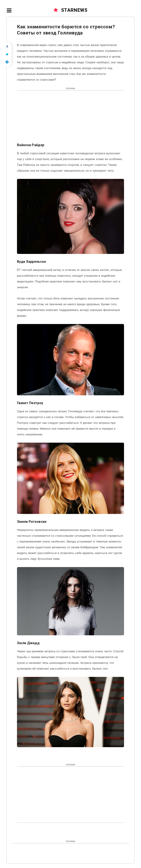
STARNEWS (70, 10)
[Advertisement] (70, 118)
